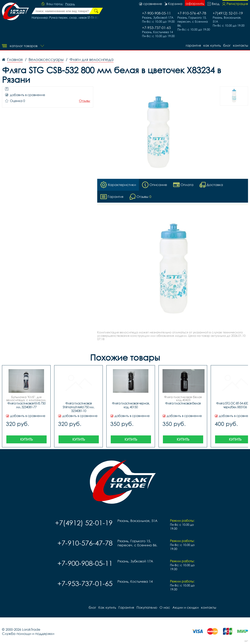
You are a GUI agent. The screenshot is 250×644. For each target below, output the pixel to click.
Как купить (212, 45)
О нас (165, 607)
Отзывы (85, 101)
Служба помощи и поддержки (28, 634)
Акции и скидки (186, 607)
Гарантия (193, 45)
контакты (240, 45)
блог (227, 45)
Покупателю (147, 607)
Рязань (70, 4)
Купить (26, 439)
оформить (195, 3)
